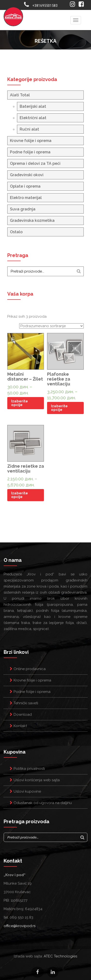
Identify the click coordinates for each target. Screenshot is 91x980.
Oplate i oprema (25, 186)
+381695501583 (45, 6)
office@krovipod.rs (20, 926)
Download (23, 714)
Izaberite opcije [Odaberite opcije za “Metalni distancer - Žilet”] (20, 403)
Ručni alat (29, 129)
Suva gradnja (23, 209)
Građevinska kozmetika (32, 220)
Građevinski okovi (27, 175)
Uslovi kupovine (27, 791)
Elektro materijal (26, 198)
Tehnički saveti (26, 703)
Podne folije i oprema (30, 152)
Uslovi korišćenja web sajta (37, 780)
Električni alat (33, 118)
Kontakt (20, 726)
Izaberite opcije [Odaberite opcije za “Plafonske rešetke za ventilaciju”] (59, 408)
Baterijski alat (33, 106)
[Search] (79, 271)
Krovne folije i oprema (31, 141)
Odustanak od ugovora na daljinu (43, 803)
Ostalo (16, 232)
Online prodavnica (30, 669)
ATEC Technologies (60, 956)
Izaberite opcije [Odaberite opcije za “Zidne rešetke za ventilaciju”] (20, 495)
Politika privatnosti (29, 769)
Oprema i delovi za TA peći (35, 163)
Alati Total (20, 95)
